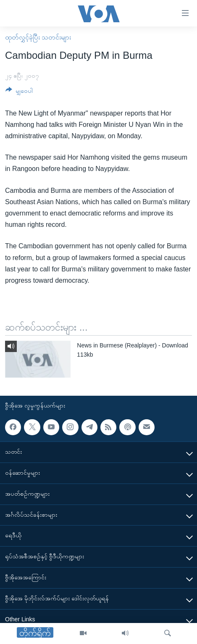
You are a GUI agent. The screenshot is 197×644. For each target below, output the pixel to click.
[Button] (19, 92)
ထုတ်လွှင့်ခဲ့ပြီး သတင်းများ (38, 37)
